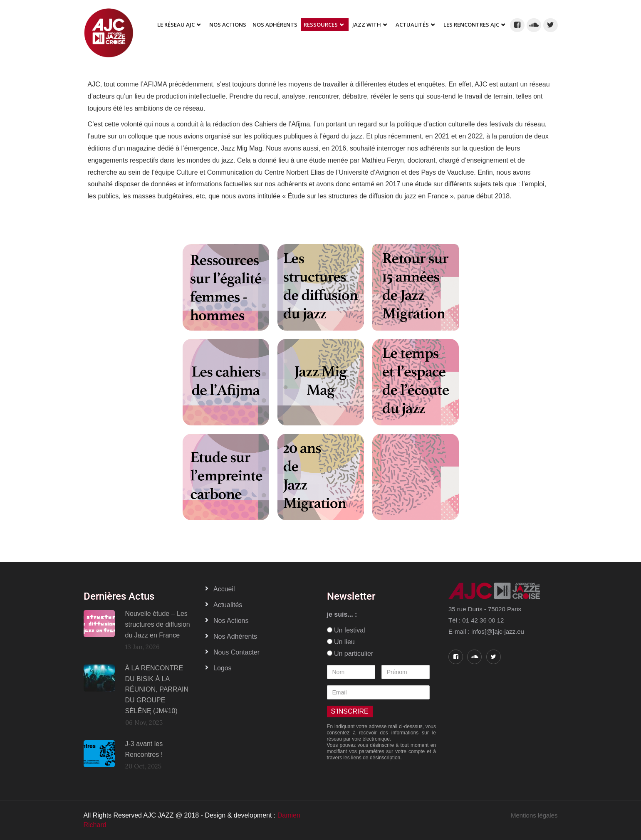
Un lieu (341, 642)
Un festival (346, 630)
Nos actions (231, 621)
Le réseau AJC (176, 25)
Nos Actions (228, 25)
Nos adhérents (275, 25)
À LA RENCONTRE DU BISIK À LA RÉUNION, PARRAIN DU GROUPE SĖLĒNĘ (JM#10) (157, 689)
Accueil (224, 589)
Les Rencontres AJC (471, 25)
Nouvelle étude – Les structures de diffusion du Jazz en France (158, 624)
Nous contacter (236, 652)
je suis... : (342, 614)
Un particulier (350, 653)
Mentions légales (534, 815)
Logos (223, 668)
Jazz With (367, 25)
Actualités (412, 25)
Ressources (321, 25)
